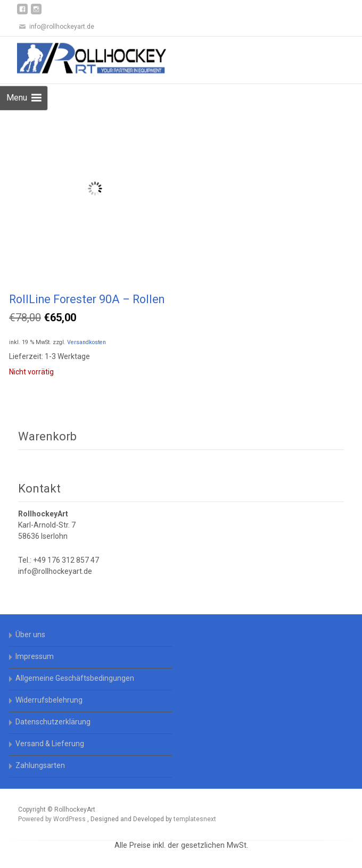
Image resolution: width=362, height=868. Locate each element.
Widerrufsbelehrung (49, 700)
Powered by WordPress (53, 819)
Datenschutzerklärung (53, 722)
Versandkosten (87, 342)
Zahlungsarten (40, 765)
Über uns (30, 635)
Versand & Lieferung (50, 744)
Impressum (35, 656)
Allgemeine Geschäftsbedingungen (75, 678)
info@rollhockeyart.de (55, 571)
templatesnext (195, 819)
